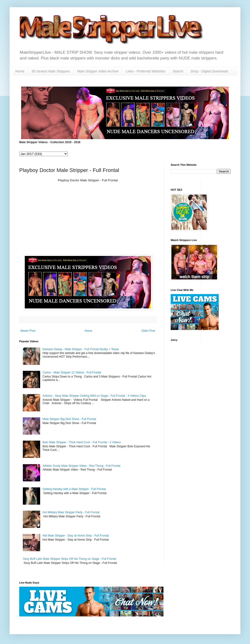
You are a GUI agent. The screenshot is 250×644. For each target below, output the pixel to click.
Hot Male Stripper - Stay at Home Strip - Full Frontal (76, 536)
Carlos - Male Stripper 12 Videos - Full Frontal (72, 372)
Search (178, 71)
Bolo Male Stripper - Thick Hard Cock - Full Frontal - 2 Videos (82, 442)
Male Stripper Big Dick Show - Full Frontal (69, 419)
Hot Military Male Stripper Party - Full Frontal (71, 512)
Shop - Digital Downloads (209, 71)
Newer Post (28, 331)
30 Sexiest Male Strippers (51, 71)
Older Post (148, 331)
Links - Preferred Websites (146, 71)
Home (20, 71)
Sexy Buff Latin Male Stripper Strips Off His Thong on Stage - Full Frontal (69, 559)
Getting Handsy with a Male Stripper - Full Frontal (74, 489)
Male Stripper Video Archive (98, 71)
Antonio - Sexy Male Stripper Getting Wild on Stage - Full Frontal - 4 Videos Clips (94, 396)
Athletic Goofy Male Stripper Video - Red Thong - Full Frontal (81, 466)
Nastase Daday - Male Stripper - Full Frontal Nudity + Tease (81, 349)
